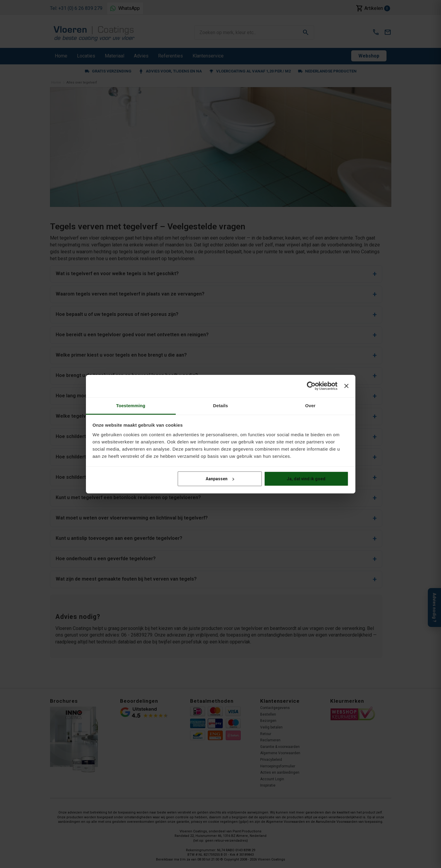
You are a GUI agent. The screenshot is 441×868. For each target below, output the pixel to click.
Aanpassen (220, 479)
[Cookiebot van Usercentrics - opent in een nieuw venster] (311, 386)
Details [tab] (221, 405)
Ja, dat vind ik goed (306, 479)
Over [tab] (310, 405)
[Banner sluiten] (346, 386)
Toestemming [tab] (131, 405)
